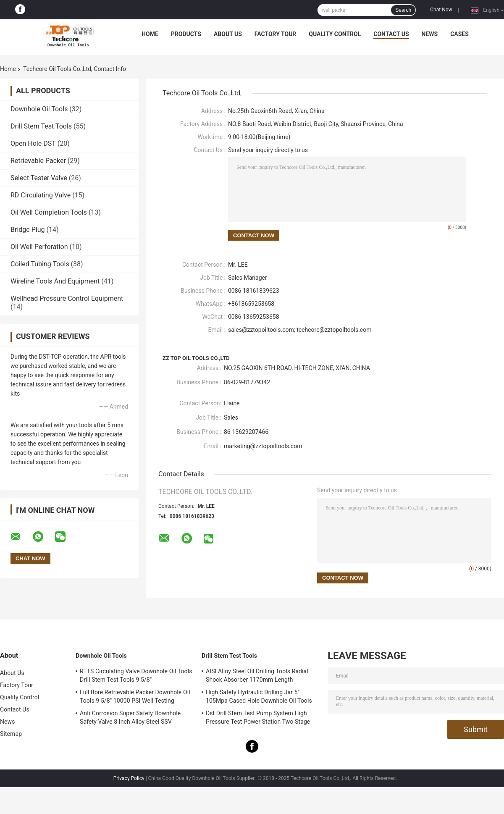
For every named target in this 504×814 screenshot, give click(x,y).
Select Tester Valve (39, 178)
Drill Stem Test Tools (41, 126)
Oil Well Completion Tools (49, 212)
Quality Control (335, 34)
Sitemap (11, 734)
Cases (459, 34)
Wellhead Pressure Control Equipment (67, 298)
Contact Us (391, 34)
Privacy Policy (129, 778)
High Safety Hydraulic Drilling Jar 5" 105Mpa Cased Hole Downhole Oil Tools (259, 696)
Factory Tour (276, 34)
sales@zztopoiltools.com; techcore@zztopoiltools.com (300, 330)
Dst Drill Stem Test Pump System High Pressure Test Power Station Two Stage (258, 717)
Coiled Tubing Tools (40, 264)
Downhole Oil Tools (39, 109)
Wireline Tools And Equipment (55, 281)
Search (403, 10)
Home (150, 34)
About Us (228, 34)
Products (186, 34)
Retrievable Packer (38, 161)
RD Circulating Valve (41, 195)
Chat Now (441, 10)
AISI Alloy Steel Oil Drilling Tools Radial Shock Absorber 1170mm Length (257, 675)
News (430, 34)
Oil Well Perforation (39, 247)
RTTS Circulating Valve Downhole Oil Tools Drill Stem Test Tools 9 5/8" (136, 675)
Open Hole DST (33, 143)
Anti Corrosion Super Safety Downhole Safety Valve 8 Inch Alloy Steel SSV (130, 717)
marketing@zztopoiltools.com (263, 446)
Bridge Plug (28, 230)
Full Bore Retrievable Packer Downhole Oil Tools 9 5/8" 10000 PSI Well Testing (135, 696)
